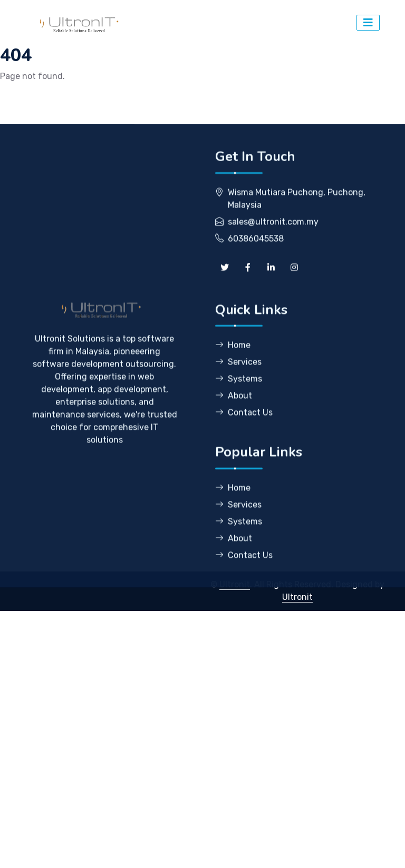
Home (233, 373)
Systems (239, 407)
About (234, 424)
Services (238, 390)
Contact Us (244, 441)
